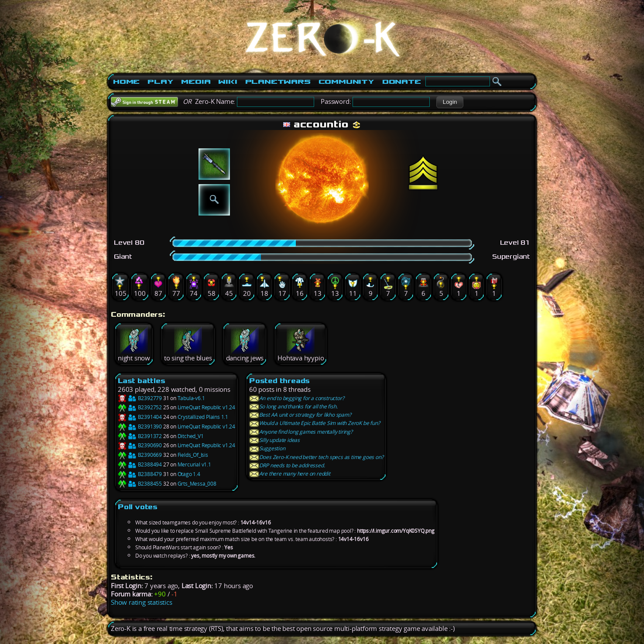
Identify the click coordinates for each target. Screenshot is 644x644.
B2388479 (140, 474)
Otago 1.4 (189, 474)
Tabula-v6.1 (191, 398)
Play (160, 82)
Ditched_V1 (191, 436)
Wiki (228, 82)
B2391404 (140, 417)
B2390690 (140, 445)
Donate (402, 82)
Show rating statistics (142, 602)
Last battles (142, 381)
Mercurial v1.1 (194, 464)
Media (196, 82)
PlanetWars (278, 82)
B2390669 (140, 455)
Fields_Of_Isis (193, 455)
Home (126, 82)
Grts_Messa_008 (197, 484)
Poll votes (138, 507)
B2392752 (140, 407)
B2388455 (140, 484)
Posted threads (279, 381)
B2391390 (140, 426)
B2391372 (140, 436)
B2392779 (140, 398)
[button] (450, 102)
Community (346, 82)
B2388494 (140, 464)
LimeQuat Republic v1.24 (206, 407)
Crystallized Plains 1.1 (203, 417)
